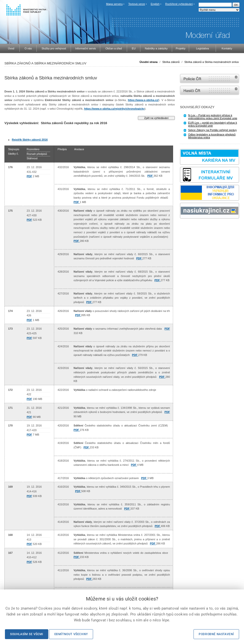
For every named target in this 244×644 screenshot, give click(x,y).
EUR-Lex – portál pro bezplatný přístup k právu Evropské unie (213, 124)
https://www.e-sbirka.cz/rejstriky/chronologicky (114, 109)
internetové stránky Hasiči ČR (210, 90)
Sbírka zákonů (171, 62)
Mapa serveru (114, 4)
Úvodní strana (149, 62)
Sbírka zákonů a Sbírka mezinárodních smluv (212, 62)
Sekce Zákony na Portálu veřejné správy (212, 130)
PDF (29, 176)
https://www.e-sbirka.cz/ (143, 100)
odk (182, 228)
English (155, 4)
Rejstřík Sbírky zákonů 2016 (30, 140)
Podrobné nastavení (216, 634)
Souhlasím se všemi (27, 634)
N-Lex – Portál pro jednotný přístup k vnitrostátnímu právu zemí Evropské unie (213, 117)
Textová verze (137, 4)
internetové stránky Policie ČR (210, 79)
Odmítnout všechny (71, 634)
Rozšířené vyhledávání (179, 4)
